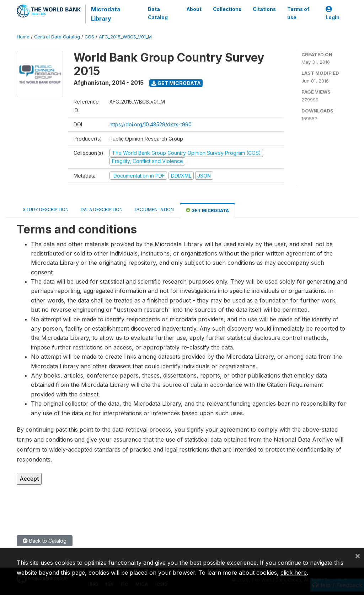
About (194, 9)
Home (23, 37)
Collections (227, 9)
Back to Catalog (45, 541)
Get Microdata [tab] (207, 210)
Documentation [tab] (154, 209)
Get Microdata (176, 83)
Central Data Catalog (57, 37)
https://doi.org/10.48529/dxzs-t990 (151, 124)
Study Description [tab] (46, 209)
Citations (264, 9)
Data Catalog (157, 13)
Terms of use (298, 13)
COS (89, 37)
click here (294, 573)
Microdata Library (105, 14)
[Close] (358, 555)
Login (333, 13)
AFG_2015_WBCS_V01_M (125, 37)
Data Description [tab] (102, 209)
